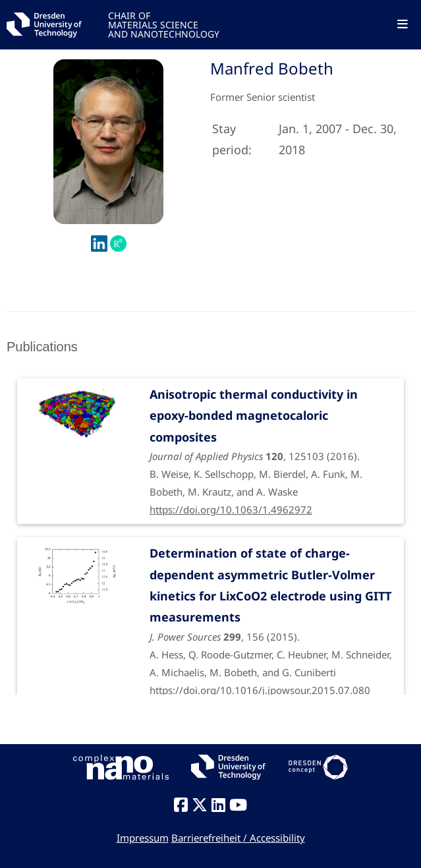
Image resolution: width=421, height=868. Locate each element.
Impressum (143, 838)
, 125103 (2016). (271, 442)
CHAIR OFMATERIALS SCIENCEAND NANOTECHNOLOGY (164, 24)
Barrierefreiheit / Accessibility (238, 838)
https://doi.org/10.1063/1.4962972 (231, 509)
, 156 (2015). (271, 612)
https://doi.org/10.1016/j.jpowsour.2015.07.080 (260, 690)
